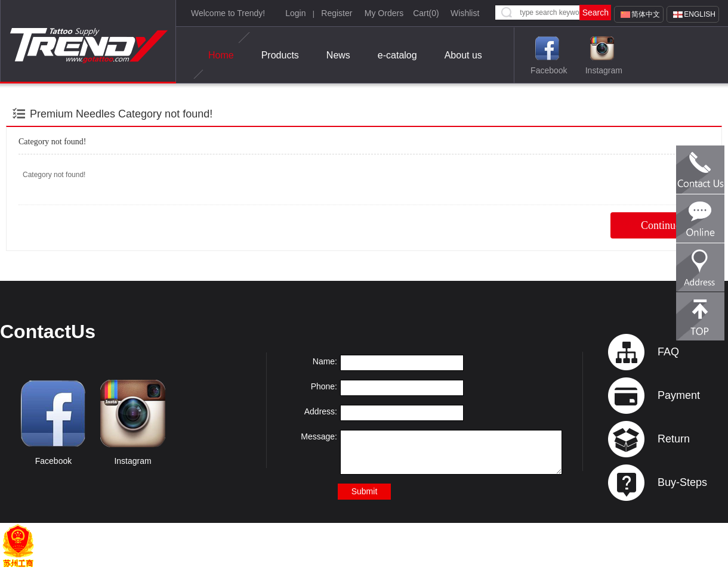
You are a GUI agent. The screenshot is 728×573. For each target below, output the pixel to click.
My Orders (384, 13)
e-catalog (397, 55)
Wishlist (465, 13)
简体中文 (646, 14)
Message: (319, 436)
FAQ (668, 352)
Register (337, 13)
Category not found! (165, 114)
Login (295, 13)
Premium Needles (73, 114)
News (338, 55)
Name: (325, 361)
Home (221, 55)
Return (674, 439)
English (700, 14)
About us (463, 55)
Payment (679, 395)
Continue (661, 225)
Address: (321, 411)
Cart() (426, 13)
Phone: (324, 386)
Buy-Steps (682, 482)
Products (280, 55)
